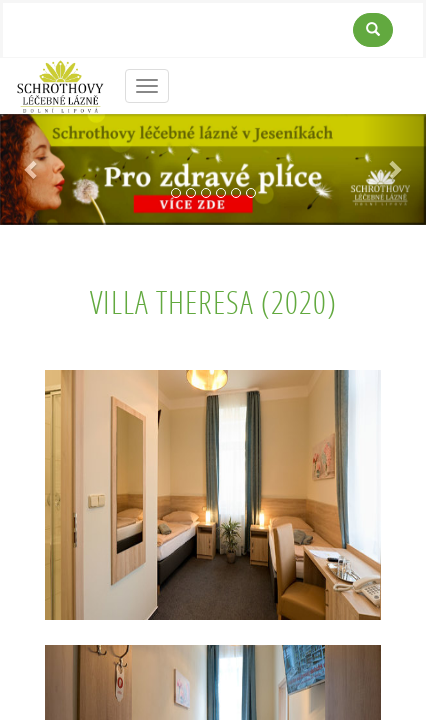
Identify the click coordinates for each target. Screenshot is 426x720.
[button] (32, 169)
